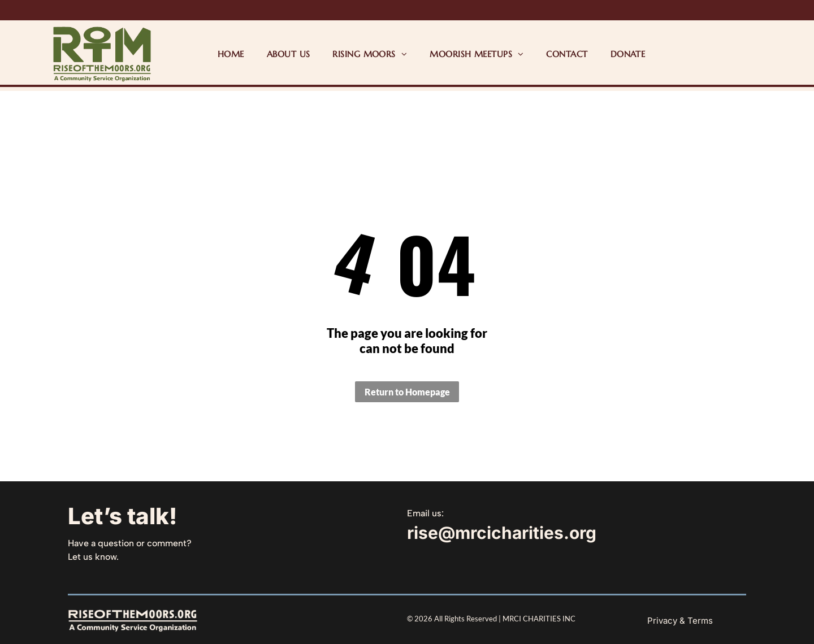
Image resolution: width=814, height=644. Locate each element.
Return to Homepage (407, 392)
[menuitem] (231, 54)
